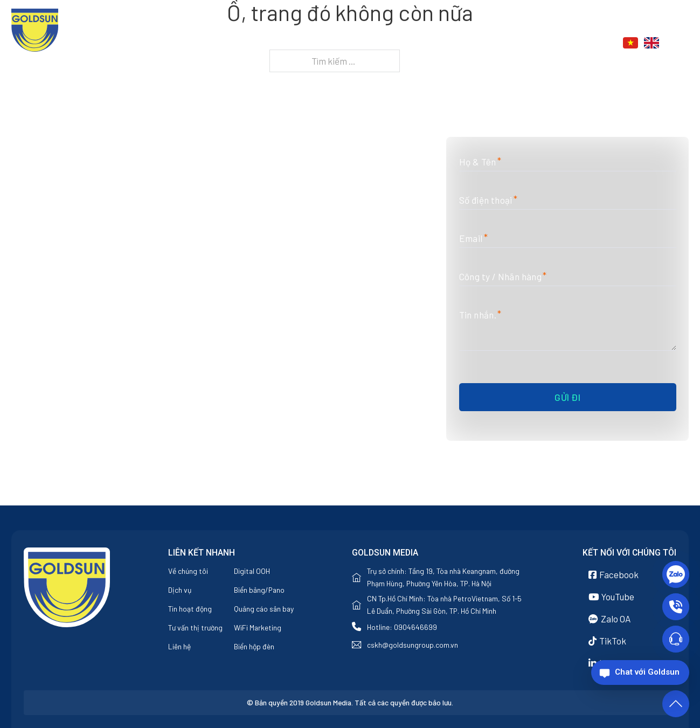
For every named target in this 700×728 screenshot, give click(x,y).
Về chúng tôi (398, 43)
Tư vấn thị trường (195, 628)
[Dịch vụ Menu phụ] (477, 44)
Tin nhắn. (478, 315)
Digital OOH (252, 571)
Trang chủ (338, 43)
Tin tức (508, 43)
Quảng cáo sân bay (264, 609)
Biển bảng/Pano (259, 590)
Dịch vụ (452, 43)
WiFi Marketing (258, 628)
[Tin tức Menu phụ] (533, 44)
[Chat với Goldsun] (640, 672)
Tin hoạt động (190, 609)
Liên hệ (563, 43)
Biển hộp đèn (254, 646)
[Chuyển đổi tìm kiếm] (683, 43)
